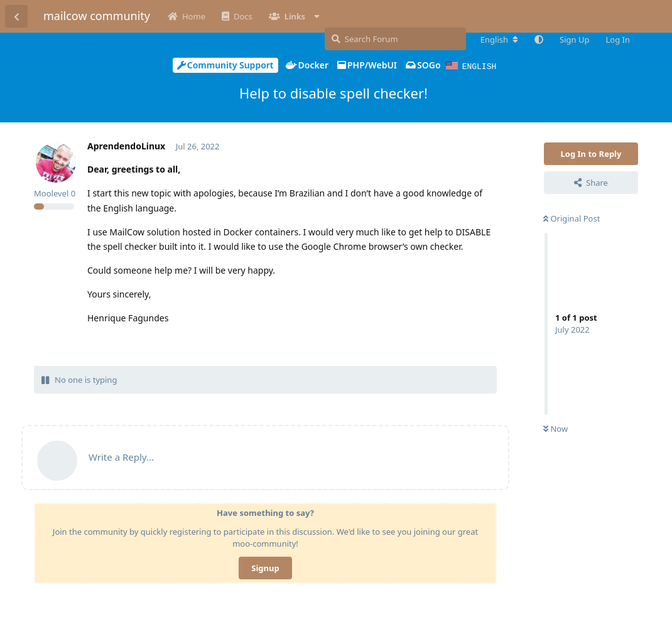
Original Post (572, 218)
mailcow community (97, 16)
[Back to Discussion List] (16, 16)
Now (555, 428)
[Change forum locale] (499, 40)
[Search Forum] (395, 39)
